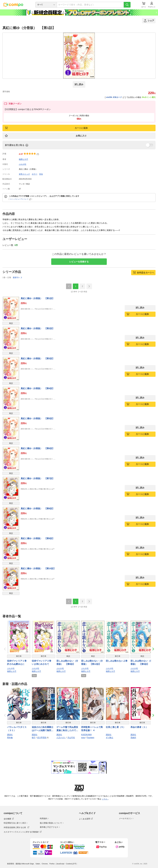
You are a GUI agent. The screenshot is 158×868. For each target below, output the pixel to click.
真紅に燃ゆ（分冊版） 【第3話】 (37, 358)
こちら (105, 799)
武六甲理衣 (42, 738)
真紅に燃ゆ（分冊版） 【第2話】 (37, 328)
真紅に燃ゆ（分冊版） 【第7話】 (37, 478)
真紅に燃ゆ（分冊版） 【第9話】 (37, 538)
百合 (41, 174)
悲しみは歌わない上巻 (117, 661)
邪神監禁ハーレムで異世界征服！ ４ (92, 729)
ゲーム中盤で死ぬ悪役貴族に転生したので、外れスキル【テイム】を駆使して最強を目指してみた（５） (67, 729)
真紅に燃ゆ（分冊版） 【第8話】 (37, 508)
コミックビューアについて (20, 199)
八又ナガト (61, 738)
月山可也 (71, 738)
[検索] (127, 5)
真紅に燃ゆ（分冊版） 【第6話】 (37, 448)
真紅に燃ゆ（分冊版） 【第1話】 (37, 298)
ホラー (35, 174)
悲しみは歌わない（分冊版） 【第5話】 (141, 662)
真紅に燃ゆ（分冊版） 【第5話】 (37, 418)
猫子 (34, 738)
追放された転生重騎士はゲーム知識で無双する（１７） (43, 729)
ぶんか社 (23, 164)
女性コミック (24, 174)
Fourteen (91, 738)
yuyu (83, 738)
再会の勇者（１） (139, 727)
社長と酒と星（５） (116, 727)
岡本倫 (10, 738)
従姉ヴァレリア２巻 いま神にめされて (43, 662)
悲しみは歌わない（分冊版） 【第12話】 (92, 662)
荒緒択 (133, 738)
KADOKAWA (86, 735)
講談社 (10, 735)
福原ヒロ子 (23, 159)
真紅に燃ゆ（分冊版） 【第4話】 (37, 388)
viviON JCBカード (115, 97)
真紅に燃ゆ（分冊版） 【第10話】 (38, 568)
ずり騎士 (110, 738)
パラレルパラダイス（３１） (17, 729)
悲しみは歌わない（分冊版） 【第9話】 (67, 662)
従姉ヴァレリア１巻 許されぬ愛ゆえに (18, 662)
